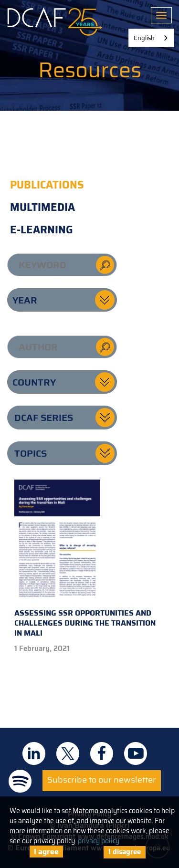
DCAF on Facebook (102, 753)
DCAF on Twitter (68, 753)
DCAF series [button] (44, 418)
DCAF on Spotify (20, 781)
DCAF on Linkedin (34, 753)
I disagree (125, 852)
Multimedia (42, 207)
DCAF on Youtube (136, 753)
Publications (47, 185)
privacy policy (99, 841)
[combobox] (151, 38)
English (144, 38)
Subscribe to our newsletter (102, 780)
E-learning (42, 230)
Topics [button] (31, 453)
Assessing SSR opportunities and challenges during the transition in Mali (85, 559)
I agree (46, 852)
